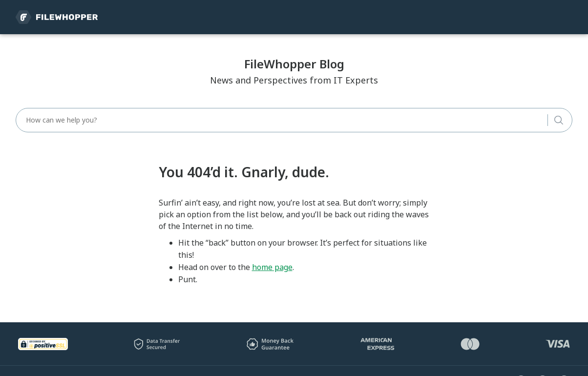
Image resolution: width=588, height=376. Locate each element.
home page (272, 267)
